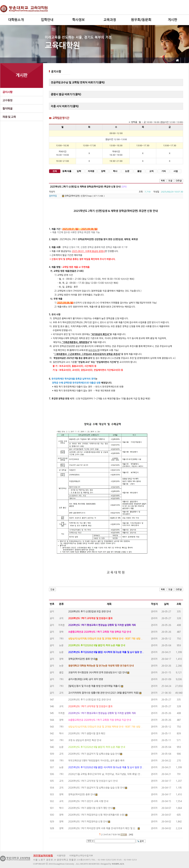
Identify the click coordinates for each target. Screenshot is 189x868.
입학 (79, 171)
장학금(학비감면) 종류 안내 (81, 659)
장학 (103, 171)
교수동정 (7, 100)
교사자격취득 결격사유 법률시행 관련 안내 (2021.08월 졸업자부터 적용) (103, 693)
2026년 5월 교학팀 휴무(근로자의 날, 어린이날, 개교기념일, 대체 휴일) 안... (105, 774)
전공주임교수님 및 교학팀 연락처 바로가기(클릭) (78, 82)
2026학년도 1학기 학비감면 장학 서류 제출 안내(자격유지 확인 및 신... (103, 828)
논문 (127, 171)
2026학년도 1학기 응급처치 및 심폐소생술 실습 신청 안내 (96, 788)
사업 (176, 171)
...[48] (130, 835)
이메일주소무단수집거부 (81, 856)
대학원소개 (16, 20)
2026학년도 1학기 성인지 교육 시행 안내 (88, 801)
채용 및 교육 (9, 117)
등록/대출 (67, 171)
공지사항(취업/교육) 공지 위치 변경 (86, 679)
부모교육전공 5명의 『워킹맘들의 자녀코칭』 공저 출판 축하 (96, 761)
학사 (115, 171)
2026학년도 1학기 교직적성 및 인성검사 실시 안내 (93, 781)
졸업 (139, 171)
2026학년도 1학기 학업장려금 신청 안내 (88, 822)
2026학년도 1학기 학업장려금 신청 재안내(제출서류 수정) (96, 815)
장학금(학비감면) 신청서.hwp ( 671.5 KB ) (83, 196)
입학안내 (47, 20)
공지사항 (7, 92)
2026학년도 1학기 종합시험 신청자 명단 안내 (90, 808)
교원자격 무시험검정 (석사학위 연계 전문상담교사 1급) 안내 (97, 673)
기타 (164, 171)
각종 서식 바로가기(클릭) (65, 106)
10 (118, 835)
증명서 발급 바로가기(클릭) (66, 94)
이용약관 (61, 856)
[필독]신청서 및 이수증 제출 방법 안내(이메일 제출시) (94, 686)
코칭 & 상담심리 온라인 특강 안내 (85, 740)
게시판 (172, 20)
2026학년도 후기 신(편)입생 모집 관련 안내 (89, 612)
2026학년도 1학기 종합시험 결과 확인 (87, 733)
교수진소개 (94, 350)
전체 (55, 171)
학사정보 (78, 20)
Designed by (112, 864)
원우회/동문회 (141, 20)
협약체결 (7, 108)
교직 (151, 171)
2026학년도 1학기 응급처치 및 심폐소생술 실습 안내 (94, 754)
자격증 (91, 171)
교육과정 (110, 20)
